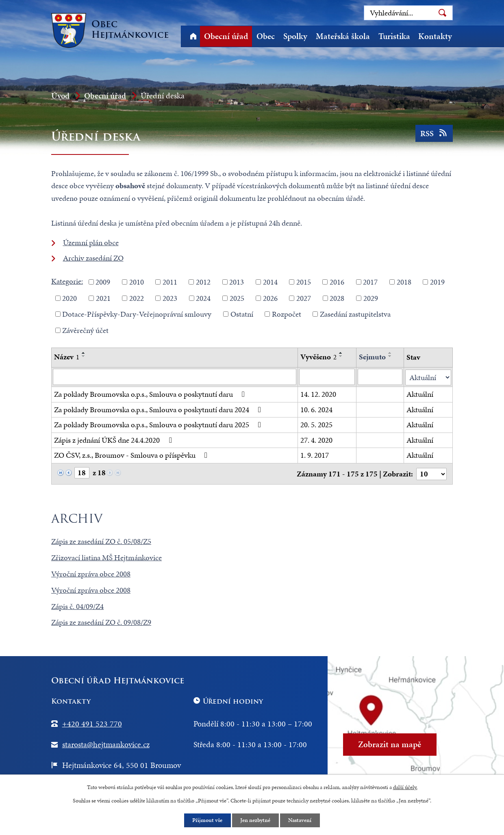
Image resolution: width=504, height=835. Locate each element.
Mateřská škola (343, 36)
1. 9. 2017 (315, 455)
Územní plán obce (91, 242)
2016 (337, 282)
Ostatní (242, 314)
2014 (270, 282)
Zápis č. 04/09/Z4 (77, 605)
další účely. (405, 787)
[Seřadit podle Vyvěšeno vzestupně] (341, 353)
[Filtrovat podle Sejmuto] (380, 377)
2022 (137, 298)
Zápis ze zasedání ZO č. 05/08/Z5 (101, 540)
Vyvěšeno (318, 357)
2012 (203, 282)
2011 (170, 282)
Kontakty (435, 36)
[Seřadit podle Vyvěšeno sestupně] (341, 356)
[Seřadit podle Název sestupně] (84, 356)
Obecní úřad (226, 36)
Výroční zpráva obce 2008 (91, 573)
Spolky (295, 36)
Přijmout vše (207, 820)
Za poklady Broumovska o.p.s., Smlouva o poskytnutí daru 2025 (159, 424)
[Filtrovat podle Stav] (428, 377)
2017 (370, 282)
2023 (170, 298)
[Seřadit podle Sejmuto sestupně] (390, 356)
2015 (304, 282)
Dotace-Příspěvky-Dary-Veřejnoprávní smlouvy (137, 314)
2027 (304, 298)
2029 (371, 298)
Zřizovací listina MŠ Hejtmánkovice (106, 557)
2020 (70, 298)
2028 (337, 298)
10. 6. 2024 (316, 409)
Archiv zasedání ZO (93, 258)
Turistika (394, 36)
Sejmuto (372, 357)
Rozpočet (287, 314)
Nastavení (301, 820)
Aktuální (420, 394)
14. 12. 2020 (318, 394)
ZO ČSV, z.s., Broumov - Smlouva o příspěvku (132, 455)
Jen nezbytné (256, 820)
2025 (237, 298)
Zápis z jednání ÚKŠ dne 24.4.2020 (114, 440)
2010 (137, 282)
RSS (433, 135)
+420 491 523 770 (92, 723)
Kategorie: (67, 281)
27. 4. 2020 (316, 440)
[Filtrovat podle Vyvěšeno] (327, 377)
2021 (103, 298)
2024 (203, 298)
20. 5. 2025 (316, 424)
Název (67, 357)
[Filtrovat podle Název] (175, 377)
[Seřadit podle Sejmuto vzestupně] (390, 353)
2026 (270, 298)
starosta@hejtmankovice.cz (106, 744)
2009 (103, 282)
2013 (237, 282)
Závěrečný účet (85, 330)
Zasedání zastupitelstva (355, 314)
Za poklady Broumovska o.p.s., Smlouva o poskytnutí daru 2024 (159, 409)
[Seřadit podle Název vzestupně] (84, 353)
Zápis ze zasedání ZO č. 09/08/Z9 (101, 621)
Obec (266, 36)
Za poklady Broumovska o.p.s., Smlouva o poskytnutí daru (151, 394)
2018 (404, 282)
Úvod (193, 36)
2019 (437, 282)
